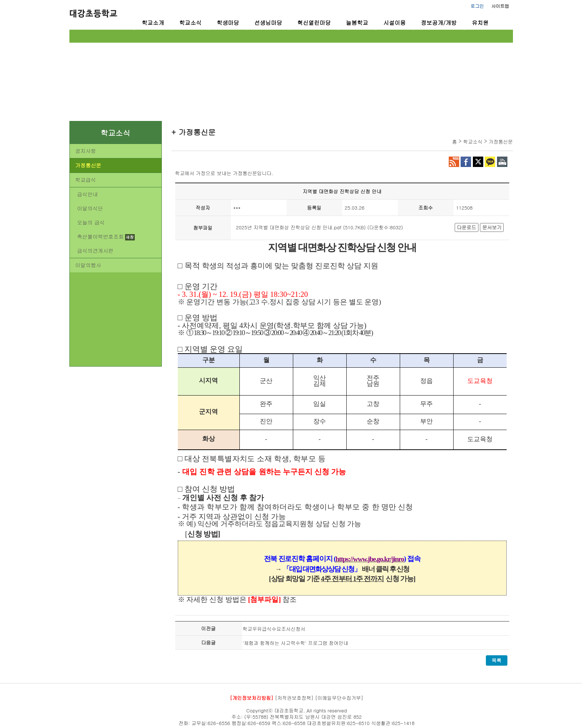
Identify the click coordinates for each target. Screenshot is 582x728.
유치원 (480, 22)
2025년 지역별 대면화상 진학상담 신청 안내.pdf (289, 227)
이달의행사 (88, 265)
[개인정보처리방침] (251, 698)
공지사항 (86, 151)
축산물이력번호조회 (101, 236)
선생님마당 (268, 22)
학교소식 (190, 22)
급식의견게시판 (95, 250)
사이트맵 (500, 6)
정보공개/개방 (439, 22)
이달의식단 (90, 208)
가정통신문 (88, 165)
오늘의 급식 (91, 222)
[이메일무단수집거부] (339, 698)
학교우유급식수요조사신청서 (274, 629)
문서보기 (492, 227)
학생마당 (228, 22)
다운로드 (467, 227)
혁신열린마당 (314, 22)
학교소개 (153, 22)
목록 (497, 660)
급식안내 (88, 194)
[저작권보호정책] (294, 698)
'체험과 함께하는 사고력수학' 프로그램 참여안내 (296, 643)
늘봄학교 (357, 22)
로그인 (477, 6)
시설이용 (395, 22)
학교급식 (86, 180)
